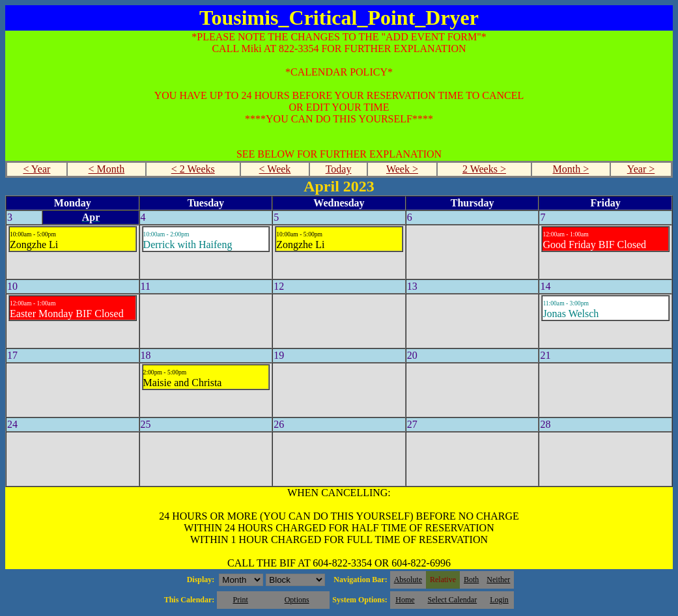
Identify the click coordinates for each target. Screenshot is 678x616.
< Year (36, 169)
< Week (275, 169)
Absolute (408, 580)
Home (405, 600)
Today (339, 169)
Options (297, 600)
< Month (107, 169)
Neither (498, 580)
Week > (402, 169)
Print (240, 600)
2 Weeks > (484, 169)
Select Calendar (453, 600)
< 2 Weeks (193, 169)
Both (471, 580)
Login (499, 600)
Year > (641, 169)
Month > (571, 169)
